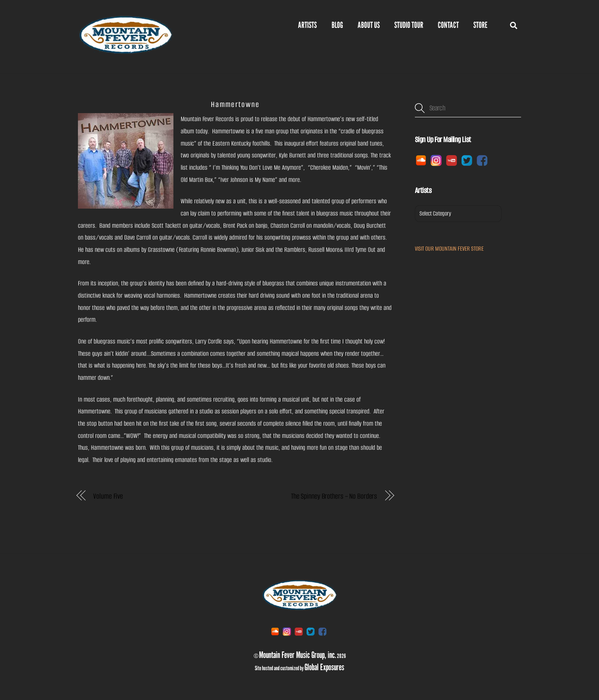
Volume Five (108, 496)
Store (480, 25)
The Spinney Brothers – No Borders (334, 496)
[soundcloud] (421, 160)
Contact (448, 25)
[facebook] (482, 160)
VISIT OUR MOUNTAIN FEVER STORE (449, 249)
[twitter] (467, 160)
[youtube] (452, 160)
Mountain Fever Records (207, 119)
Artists (307, 25)
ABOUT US (369, 25)
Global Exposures (324, 667)
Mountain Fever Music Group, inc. (298, 655)
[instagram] (436, 160)
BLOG (337, 25)
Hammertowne (235, 104)
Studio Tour (409, 25)
